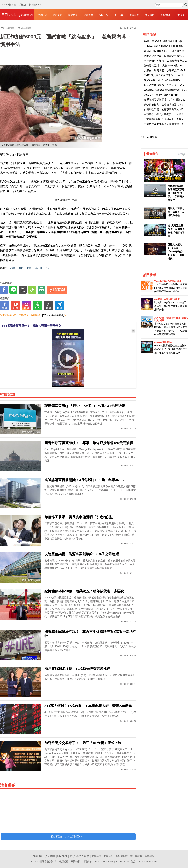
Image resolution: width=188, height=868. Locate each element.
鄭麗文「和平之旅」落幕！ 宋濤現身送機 (176, 212)
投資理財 (42, 15)
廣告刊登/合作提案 (79, 856)
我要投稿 (38, 856)
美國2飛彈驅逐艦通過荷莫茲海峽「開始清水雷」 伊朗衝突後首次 (176, 193)
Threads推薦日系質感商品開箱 (168, 281)
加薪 (21, 268)
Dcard (49, 268)
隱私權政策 (122, 856)
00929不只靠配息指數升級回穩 (161, 95)
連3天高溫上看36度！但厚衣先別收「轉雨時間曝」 (176, 231)
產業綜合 (150, 15)
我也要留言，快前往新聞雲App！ (68, 837)
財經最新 (57, 15)
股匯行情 (104, 15)
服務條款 (108, 856)
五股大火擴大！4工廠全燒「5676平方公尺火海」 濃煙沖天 (176, 252)
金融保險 (88, 15)
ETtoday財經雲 (149, 137)
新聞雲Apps (35, 2)
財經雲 (17, 15)
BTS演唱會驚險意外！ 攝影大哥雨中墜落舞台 (31, 326)
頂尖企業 (73, 15)
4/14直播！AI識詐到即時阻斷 (167, 299)
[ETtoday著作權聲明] (53, 315)
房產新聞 (165, 15)
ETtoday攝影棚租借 (163, 342)
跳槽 (12, 268)
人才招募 (50, 856)
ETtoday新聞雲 (8, 2)
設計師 (39, 268)
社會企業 (180, 15)
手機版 (22, 2)
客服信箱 (96, 856)
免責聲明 (149, 856)
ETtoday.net (101, 861)
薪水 (29, 268)
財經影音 (134, 15)
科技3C (119, 15)
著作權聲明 (136, 856)
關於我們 (62, 856)
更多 (181, 154)
